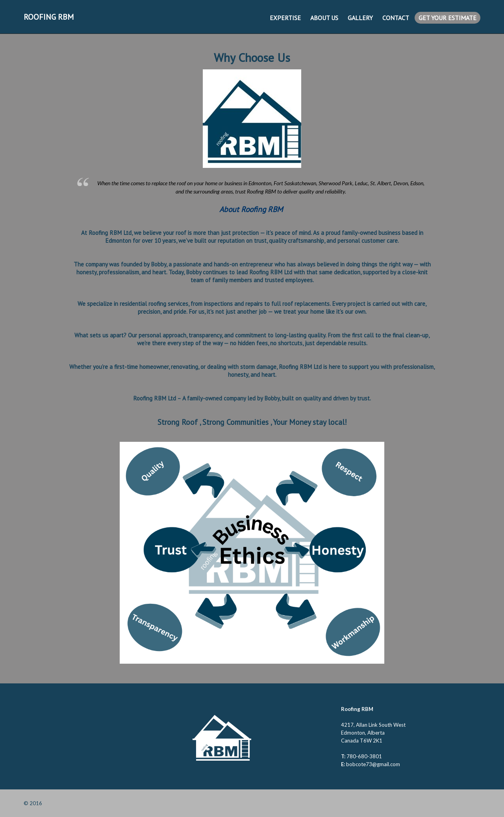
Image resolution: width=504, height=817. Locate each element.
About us (324, 18)
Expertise (285, 18)
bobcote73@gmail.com (373, 764)
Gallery (360, 18)
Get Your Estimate (447, 18)
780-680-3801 (364, 756)
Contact (396, 18)
